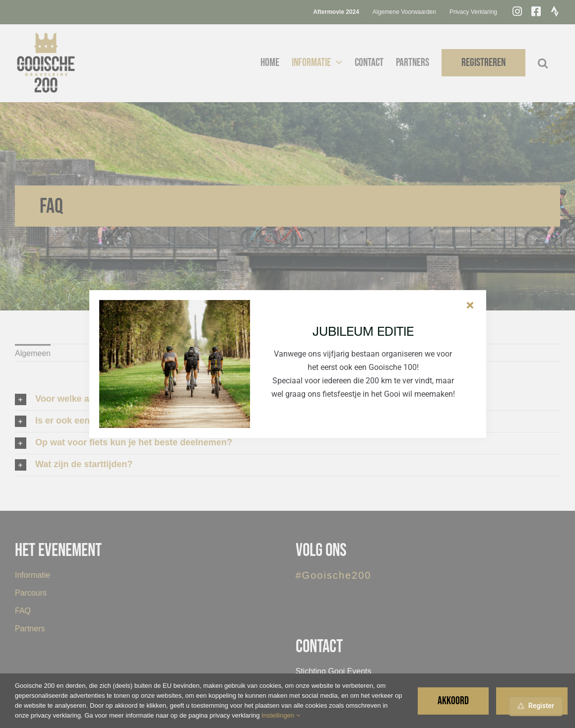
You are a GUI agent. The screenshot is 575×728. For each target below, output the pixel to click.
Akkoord (453, 701)
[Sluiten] (470, 305)
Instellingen (281, 715)
